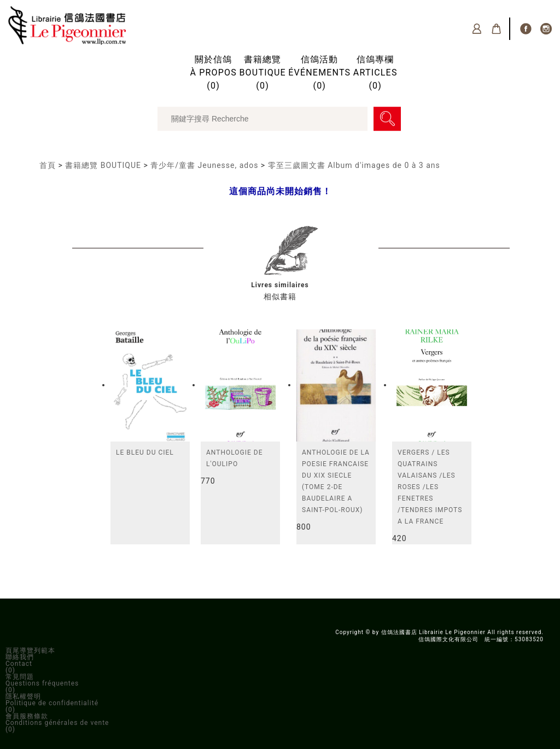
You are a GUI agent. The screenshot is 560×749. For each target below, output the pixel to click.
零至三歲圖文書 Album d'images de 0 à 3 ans (354, 165)
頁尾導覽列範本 (30, 651)
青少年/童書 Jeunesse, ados (204, 165)
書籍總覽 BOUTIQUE (103, 165)
